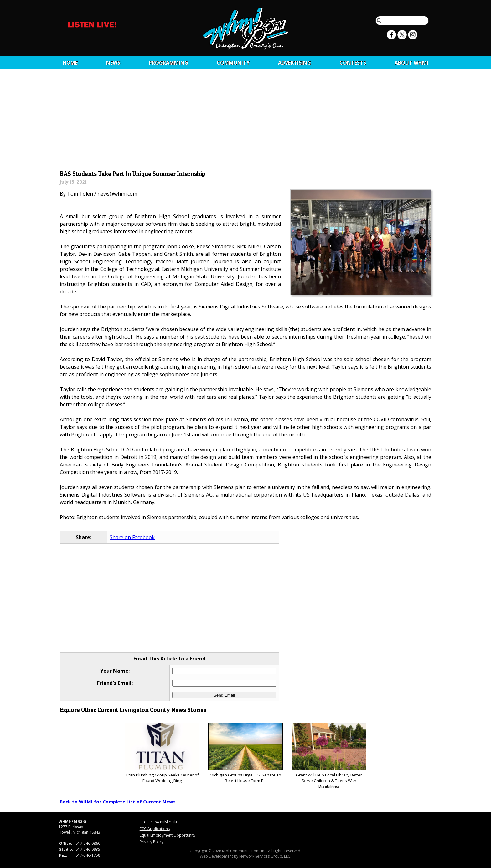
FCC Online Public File (159, 822)
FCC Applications (155, 829)
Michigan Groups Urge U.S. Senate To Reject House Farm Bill (245, 753)
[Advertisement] (246, 121)
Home (70, 63)
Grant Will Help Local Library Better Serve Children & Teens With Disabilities (329, 756)
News (113, 63)
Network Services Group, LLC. (265, 856)
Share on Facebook (132, 537)
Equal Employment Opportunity (168, 835)
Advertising (295, 63)
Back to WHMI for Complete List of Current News (118, 802)
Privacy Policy (152, 842)
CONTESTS (353, 63)
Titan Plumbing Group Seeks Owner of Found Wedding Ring (162, 753)
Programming (168, 63)
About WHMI (411, 63)
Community (233, 63)
